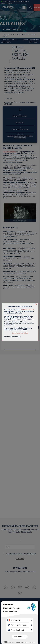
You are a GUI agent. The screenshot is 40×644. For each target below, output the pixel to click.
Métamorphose (28, 310)
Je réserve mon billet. (20, 333)
